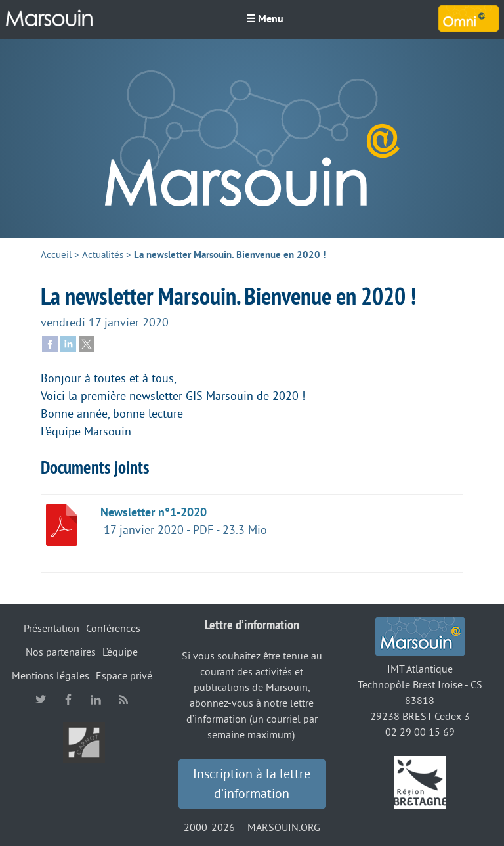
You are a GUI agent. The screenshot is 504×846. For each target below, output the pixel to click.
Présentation (52, 629)
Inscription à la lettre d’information (252, 784)
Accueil (56, 255)
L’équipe (120, 652)
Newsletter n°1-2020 (154, 512)
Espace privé (124, 676)
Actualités (103, 255)
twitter (41, 700)
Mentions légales (51, 676)
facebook (68, 700)
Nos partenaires (61, 652)
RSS (123, 700)
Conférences (113, 629)
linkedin (96, 700)
